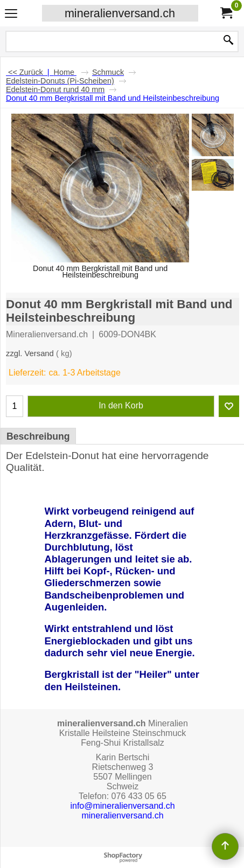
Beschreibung (38, 436)
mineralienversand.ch (120, 13)
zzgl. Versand (30, 353)
